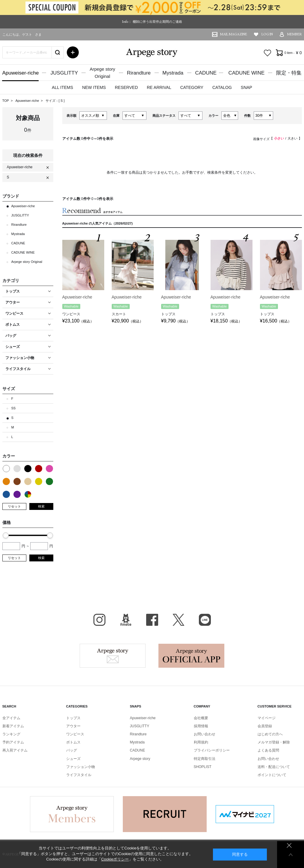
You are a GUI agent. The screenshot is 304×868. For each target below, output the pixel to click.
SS (14, 408)
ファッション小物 (81, 767)
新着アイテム (13, 726)
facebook (152, 620)
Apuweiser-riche (21, 73)
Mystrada (173, 73)
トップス (73, 718)
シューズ (73, 759)
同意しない (289, 845)
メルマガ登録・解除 (274, 742)
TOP (6, 101)
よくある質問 (268, 750)
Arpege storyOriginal (102, 73)
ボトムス (73, 742)
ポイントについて (272, 775)
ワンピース (75, 734)
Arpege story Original (27, 262)
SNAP (246, 87)
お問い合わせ (205, 734)
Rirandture (139, 73)
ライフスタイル (79, 775)
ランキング (11, 734)
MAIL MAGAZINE (234, 34)
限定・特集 (289, 73)
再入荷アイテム (15, 750)
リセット (14, 506)
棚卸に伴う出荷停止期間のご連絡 (157, 22)
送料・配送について (274, 767)
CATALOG (222, 87)
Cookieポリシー (115, 859)
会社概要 (201, 718)
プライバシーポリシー (212, 750)
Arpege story (113, 656)
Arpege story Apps (191, 656)
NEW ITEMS (94, 87)
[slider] (6, 535)
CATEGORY (192, 87)
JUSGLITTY (64, 73)
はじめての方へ (270, 734)
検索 (41, 506)
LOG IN (267, 34)
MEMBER (295, 34)
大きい (292, 138)
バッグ (72, 750)
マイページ (267, 718)
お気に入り (267, 53)
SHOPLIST (203, 767)
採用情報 (201, 726)
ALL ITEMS (62, 87)
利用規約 (201, 742)
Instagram (99, 620)
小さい (279, 138)
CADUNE (206, 73)
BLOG (126, 620)
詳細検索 (73, 52)
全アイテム (11, 718)
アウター (73, 726)
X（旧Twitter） (179, 620)
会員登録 (265, 726)
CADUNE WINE (246, 73)
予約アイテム (13, 742)
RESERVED (126, 87)
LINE (205, 620)
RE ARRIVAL (159, 87)
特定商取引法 (205, 759)
